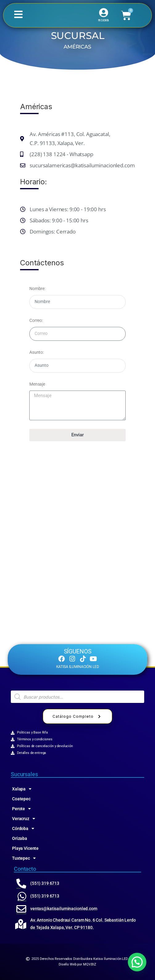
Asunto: (37, 352)
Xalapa (22, 789)
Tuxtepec (24, 858)
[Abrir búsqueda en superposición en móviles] (77, 697)
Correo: (36, 320)
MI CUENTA (104, 20)
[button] (137, 962)
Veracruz (24, 819)
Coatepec (21, 799)
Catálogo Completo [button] (77, 716)
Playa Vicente (25, 848)
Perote (21, 809)
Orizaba (20, 838)
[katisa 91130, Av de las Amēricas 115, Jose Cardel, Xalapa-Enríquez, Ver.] (77, 520)
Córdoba (23, 828)
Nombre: (37, 289)
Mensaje (37, 384)
